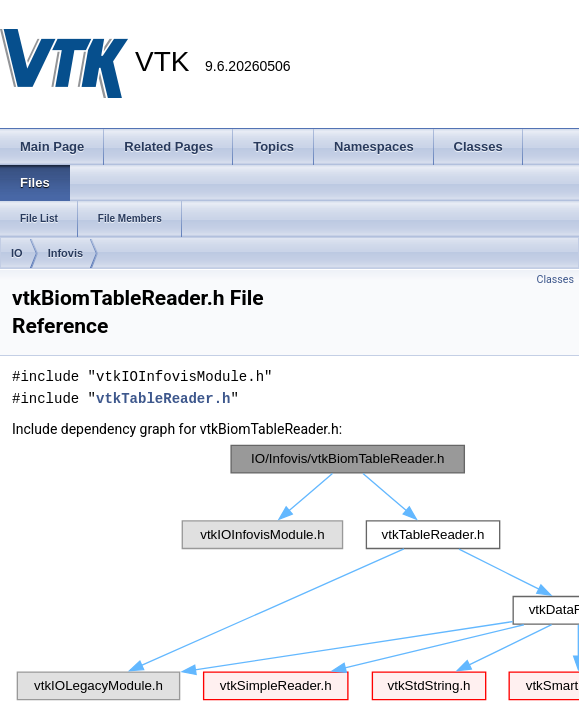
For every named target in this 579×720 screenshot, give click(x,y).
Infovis (65, 253)
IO (17, 253)
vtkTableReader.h (163, 398)
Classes (555, 279)
